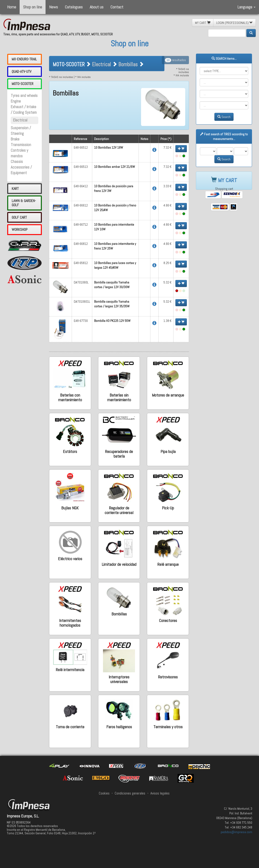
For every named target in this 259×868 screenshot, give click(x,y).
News (53, 7)
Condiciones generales (130, 793)
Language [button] (247, 7)
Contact (117, 7)
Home (12, 7)
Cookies (104, 793)
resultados (175, 60)
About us (97, 7)
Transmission (21, 145)
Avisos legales (160, 793)
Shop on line (33, 7)
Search (224, 117)
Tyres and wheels (24, 96)
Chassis (17, 162)
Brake (15, 139)
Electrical (20, 120)
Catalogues (74, 7)
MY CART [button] (203, 23)
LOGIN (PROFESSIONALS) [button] (234, 23)
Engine (16, 101)
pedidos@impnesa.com (236, 832)
